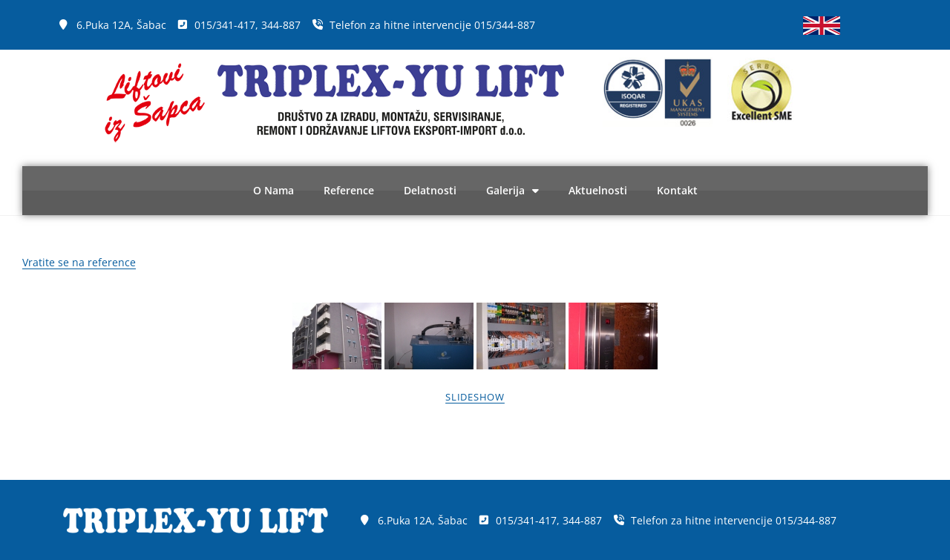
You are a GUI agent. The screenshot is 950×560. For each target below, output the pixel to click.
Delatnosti (430, 190)
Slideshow (475, 397)
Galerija (512, 191)
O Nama (273, 190)
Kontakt (677, 190)
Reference (349, 190)
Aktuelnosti (598, 190)
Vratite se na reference (79, 262)
